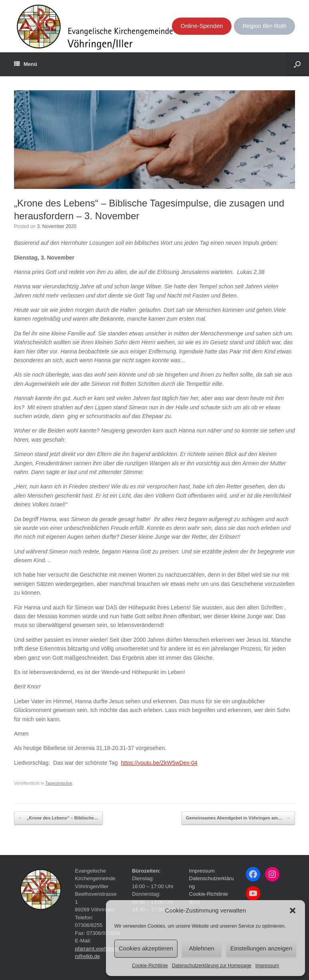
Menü (26, 64)
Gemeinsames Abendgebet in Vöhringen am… (238, 818)
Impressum (267, 966)
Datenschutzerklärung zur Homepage (212, 966)
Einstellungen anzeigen (261, 948)
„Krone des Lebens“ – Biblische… (58, 818)
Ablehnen (202, 948)
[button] (293, 911)
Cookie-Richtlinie (150, 966)
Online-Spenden (202, 26)
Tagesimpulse (59, 783)
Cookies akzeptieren (146, 948)
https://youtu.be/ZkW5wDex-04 (159, 763)
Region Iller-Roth (265, 26)
